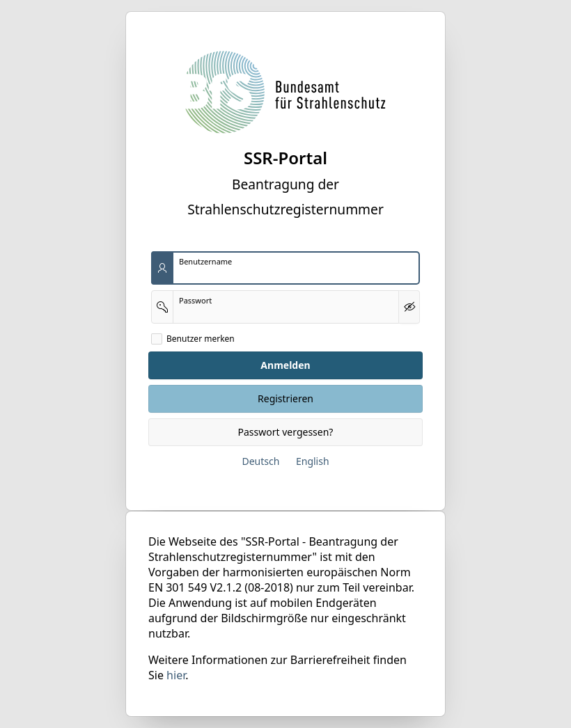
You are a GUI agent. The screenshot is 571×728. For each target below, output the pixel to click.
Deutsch (260, 461)
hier (176, 675)
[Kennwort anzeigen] (409, 307)
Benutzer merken (201, 339)
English (313, 461)
